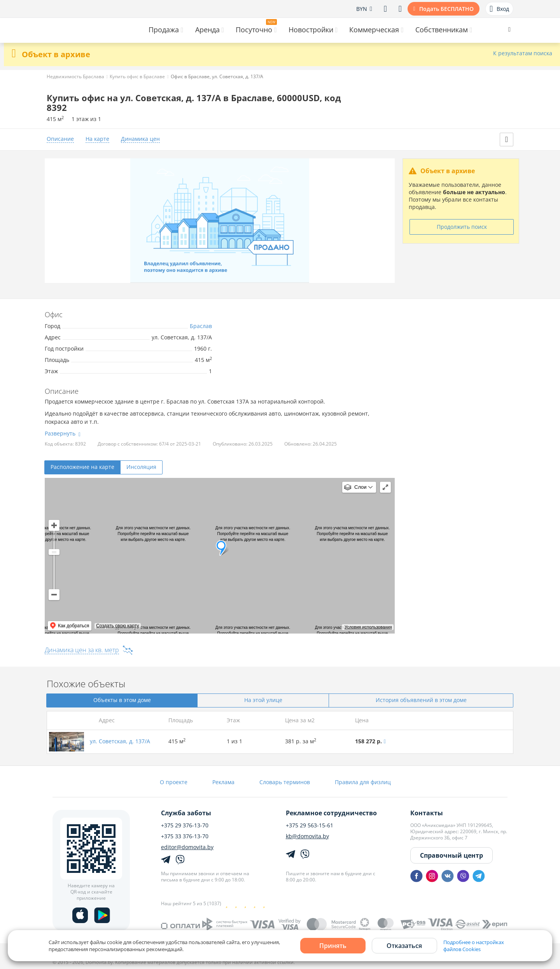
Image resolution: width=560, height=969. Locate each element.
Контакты (427, 813)
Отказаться (404, 946)
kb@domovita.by (307, 836)
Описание (60, 139)
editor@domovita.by (187, 847)
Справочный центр (451, 855)
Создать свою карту (117, 626)
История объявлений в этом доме (421, 700)
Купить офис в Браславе (137, 76)
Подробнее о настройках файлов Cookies (474, 946)
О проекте (174, 782)
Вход (499, 9)
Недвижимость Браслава (75, 76)
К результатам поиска (523, 54)
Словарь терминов (285, 782)
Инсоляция (141, 467)
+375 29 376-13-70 (185, 825)
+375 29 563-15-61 (310, 825)
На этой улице (263, 700)
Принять (333, 946)
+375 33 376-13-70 (185, 836)
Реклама (223, 782)
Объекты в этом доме (122, 700)
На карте (97, 139)
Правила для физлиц (363, 782)
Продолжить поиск (462, 227)
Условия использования (368, 627)
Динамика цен (140, 139)
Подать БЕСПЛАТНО (446, 9)
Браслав (201, 326)
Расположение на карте (82, 467)
